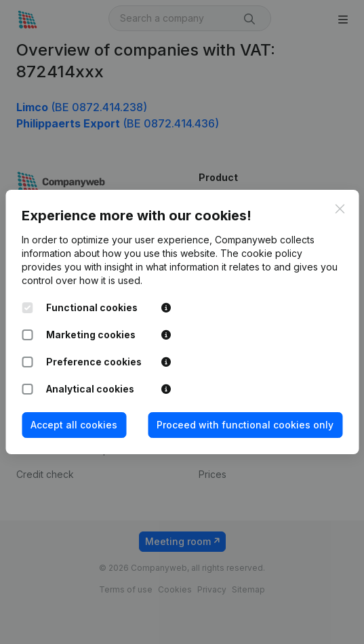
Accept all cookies (74, 425)
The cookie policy (261, 253)
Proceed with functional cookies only (245, 425)
